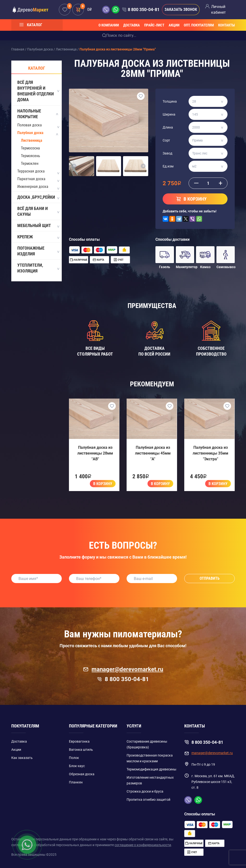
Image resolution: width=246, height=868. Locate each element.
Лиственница (32, 140)
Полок (74, 758)
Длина (168, 127)
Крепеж (38, 237)
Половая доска (30, 125)
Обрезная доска (82, 774)
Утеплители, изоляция (38, 268)
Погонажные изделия (38, 251)
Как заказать (22, 758)
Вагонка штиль (81, 750)
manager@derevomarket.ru (123, 669)
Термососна (30, 148)
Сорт (166, 140)
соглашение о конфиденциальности (143, 845)
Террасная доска (31, 171)
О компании (109, 25)
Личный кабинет (218, 9)
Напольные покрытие (38, 114)
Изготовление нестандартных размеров (150, 780)
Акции (174, 25)
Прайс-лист (154, 25)
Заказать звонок (181, 9)
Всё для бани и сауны (38, 211)
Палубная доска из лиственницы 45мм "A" (153, 453)
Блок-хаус (77, 766)
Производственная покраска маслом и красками (150, 758)
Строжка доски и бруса (145, 791)
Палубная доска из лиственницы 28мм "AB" (95, 453)
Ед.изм (168, 166)
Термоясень (31, 156)
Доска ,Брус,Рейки (38, 197)
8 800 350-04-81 (144, 9)
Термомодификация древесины (151, 769)
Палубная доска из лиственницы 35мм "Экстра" (210, 453)
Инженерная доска (33, 187)
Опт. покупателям (199, 25)
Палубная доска (30, 133)
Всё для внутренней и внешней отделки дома (38, 91)
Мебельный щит (38, 226)
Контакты (226, 25)
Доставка (132, 25)
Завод (167, 153)
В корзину (103, 484)
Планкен (76, 782)
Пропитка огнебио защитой (148, 800)
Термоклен (30, 163)
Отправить (210, 578)
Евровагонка (79, 741)
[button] (74, 166)
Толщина (170, 101)
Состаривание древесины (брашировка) (147, 744)
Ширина (169, 114)
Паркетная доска (31, 179)
